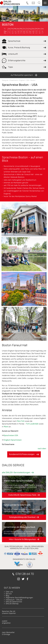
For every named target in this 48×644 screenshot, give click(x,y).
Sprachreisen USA (11, 435)
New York (21, 421)
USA (28, 80)
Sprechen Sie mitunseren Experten (9, 612)
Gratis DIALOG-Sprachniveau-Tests (22, 495)
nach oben (42, 449)
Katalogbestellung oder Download (22, 517)
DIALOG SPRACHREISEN (12, 3)
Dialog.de (5, 80)
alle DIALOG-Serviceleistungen (16, 472)
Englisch (22, 80)
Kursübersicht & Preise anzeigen (24, 454)
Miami (6, 427)
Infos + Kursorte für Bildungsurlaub (22, 539)
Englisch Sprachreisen (13, 440)
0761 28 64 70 (25, 574)
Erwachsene (14, 80)
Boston (8, 25)
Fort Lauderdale (32, 424)
